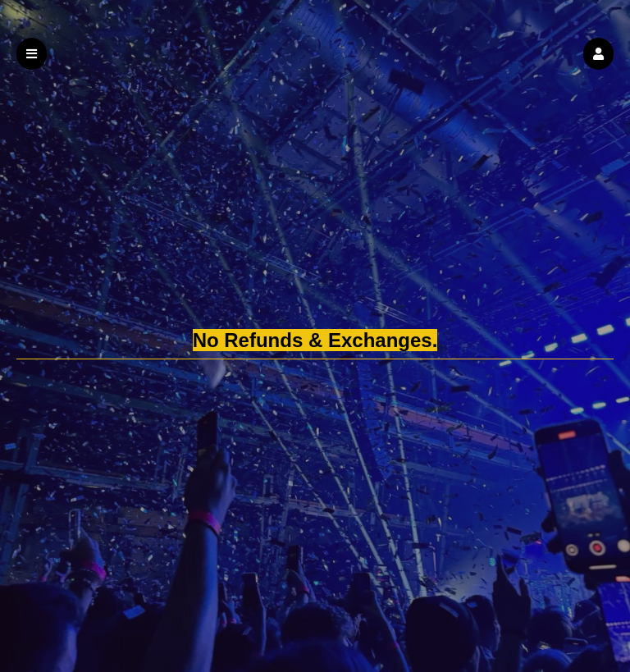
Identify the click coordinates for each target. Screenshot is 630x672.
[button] (598, 54)
